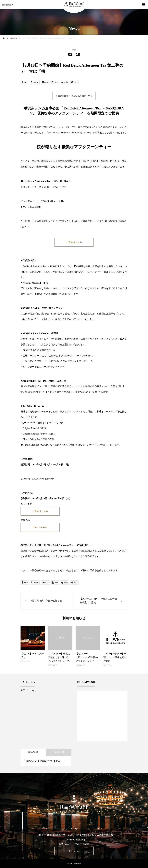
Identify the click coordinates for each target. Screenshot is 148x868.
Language (8, 5)
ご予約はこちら (74, 242)
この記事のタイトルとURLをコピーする (74, 96)
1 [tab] (102, 734)
